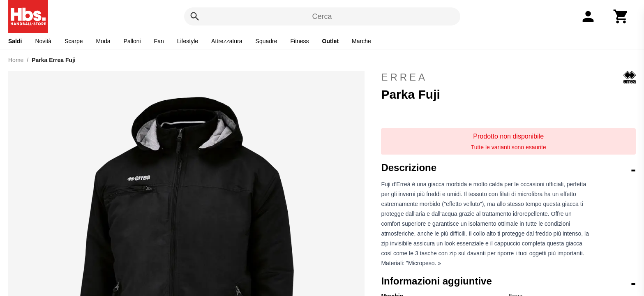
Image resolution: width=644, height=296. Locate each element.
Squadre (267, 41)
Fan (159, 41)
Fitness (299, 41)
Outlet (330, 41)
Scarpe (74, 41)
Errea (508, 77)
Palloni (132, 41)
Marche (361, 41)
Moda (103, 41)
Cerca (322, 16)
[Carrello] (621, 16)
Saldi (15, 41)
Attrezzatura (227, 41)
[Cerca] (195, 16)
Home (16, 60)
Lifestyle (188, 41)
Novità (43, 41)
